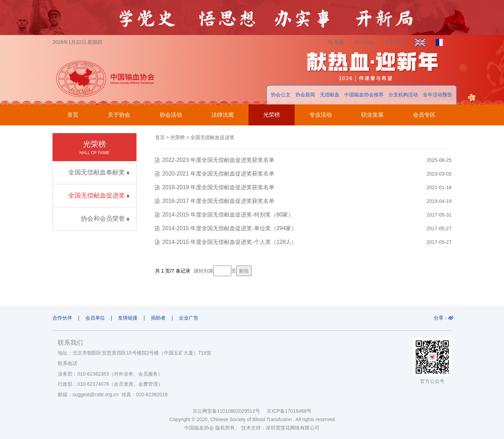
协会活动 (171, 115)
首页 (73, 115)
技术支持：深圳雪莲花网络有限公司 (280, 428)
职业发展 (372, 115)
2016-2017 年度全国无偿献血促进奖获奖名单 (218, 201)
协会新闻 (305, 95)
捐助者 (158, 318)
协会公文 (281, 95)
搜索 (336, 42)
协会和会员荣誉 (105, 219)
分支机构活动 (403, 95)
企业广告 (189, 318)
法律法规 (223, 115)
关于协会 (119, 115)
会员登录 (394, 42)
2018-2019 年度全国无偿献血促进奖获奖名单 (218, 187)
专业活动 (321, 115)
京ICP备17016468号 (289, 411)
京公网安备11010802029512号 (230, 411)
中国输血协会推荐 (364, 95)
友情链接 (128, 318)
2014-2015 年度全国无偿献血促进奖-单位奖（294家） (229, 228)
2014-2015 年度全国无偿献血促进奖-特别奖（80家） (228, 215)
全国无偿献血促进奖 (99, 196)
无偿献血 (330, 95)
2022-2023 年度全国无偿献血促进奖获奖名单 (218, 160)
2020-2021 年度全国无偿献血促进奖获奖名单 (218, 174)
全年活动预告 (437, 95)
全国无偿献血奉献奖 (99, 172)
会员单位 (95, 318)
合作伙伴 (62, 318)
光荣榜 (272, 115)
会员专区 (424, 115)
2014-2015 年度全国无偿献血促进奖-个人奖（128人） (229, 242)
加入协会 (364, 42)
